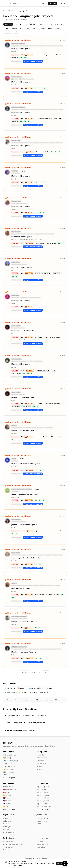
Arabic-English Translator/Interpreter (26, 558)
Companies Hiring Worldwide (13, 844)
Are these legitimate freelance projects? (22, 730)
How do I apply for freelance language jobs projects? (27, 723)
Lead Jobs (40, 769)
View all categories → (10, 778)
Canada (41, 24)
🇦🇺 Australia (7, 804)
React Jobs (7, 818)
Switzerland (8, 32)
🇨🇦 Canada (7, 792)
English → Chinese (43, 798)
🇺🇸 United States (9, 787)
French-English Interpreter (22, 588)
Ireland (50, 28)
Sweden (58, 28)
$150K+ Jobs (41, 824)
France (6, 28)
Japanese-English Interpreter (23, 397)
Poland (35, 28)
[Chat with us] (65, 864)
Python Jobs (7, 821)
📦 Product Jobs (8, 772)
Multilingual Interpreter (21, 49)
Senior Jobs (40, 766)
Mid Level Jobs (41, 763)
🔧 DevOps (48, 688)
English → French (42, 789)
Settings (41, 863)
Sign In (63, 3)
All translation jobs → (44, 809)
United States (19, 24)
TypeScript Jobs (8, 824)
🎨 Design (22, 688)
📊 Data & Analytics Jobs (11, 761)
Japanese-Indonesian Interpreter (24, 525)
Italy (28, 28)
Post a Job (53, 3)
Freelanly (8, 743)
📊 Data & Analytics (35, 688)
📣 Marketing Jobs (9, 775)
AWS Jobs (6, 830)
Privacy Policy (17, 865)
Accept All (61, 863)
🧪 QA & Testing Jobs (10, 766)
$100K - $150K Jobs (43, 821)
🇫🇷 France (6, 801)
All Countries (8, 24)
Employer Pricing (42, 844)
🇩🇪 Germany (7, 795)
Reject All (51, 863)
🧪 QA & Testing (10, 692)
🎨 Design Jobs (8, 758)
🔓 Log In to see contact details (33, 61)
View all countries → (10, 809)
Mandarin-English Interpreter (23, 431)
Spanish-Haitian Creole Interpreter (25, 494)
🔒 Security (22, 692)
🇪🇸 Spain (6, 806)
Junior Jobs (40, 761)
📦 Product (33, 692)
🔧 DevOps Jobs (8, 763)
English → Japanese (43, 801)
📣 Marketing (45, 692)
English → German (43, 792)
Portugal (42, 28)
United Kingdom (31, 24)
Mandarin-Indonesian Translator (24, 622)
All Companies (8, 847)
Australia (14, 28)
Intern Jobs (40, 755)
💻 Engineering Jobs (10, 755)
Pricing (43, 3)
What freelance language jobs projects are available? (27, 715)
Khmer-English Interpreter (22, 237)
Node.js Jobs (7, 827)
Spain (22, 28)
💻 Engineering (10, 688)
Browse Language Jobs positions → (49, 700)
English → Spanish (43, 787)
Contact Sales (41, 847)
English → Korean (43, 804)
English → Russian (43, 795)
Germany (49, 24)
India (16, 32)
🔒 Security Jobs (9, 769)
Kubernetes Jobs (9, 832)
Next (46, 672)
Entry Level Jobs (42, 758)
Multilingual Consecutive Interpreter (26, 464)
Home (5, 11)
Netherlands (59, 24)
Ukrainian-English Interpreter (23, 331)
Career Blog (7, 850)
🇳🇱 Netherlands (8, 798)
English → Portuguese (44, 806)
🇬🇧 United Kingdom (10, 789)
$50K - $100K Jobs (43, 818)
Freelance (13, 11)
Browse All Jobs (8, 841)
